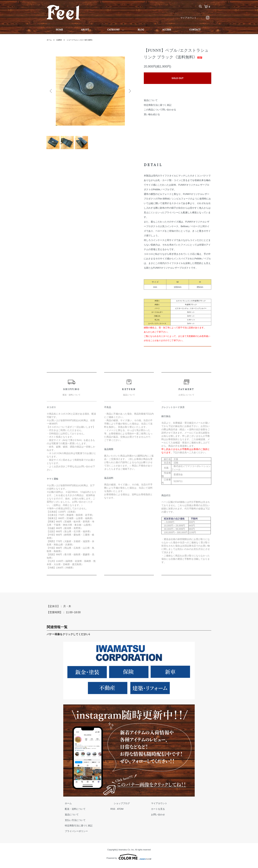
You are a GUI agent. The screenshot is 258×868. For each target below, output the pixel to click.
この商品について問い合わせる (160, 110)
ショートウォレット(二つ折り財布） (85, 40)
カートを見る (142, 812)
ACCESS (167, 30)
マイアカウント (188, 18)
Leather (61, 40)
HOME (59, 30)
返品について (151, 100)
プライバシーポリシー (73, 834)
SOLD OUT (178, 78)
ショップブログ (112, 807)
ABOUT (85, 30)
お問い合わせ (142, 818)
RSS (106, 812)
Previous (52, 91)
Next (129, 91)
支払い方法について (72, 823)
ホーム (50, 40)
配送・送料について (72, 812)
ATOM (114, 812)
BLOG (141, 30)
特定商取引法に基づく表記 (158, 105)
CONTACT (195, 30)
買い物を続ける (152, 114)
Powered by (129, 860)
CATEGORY (113, 30)
